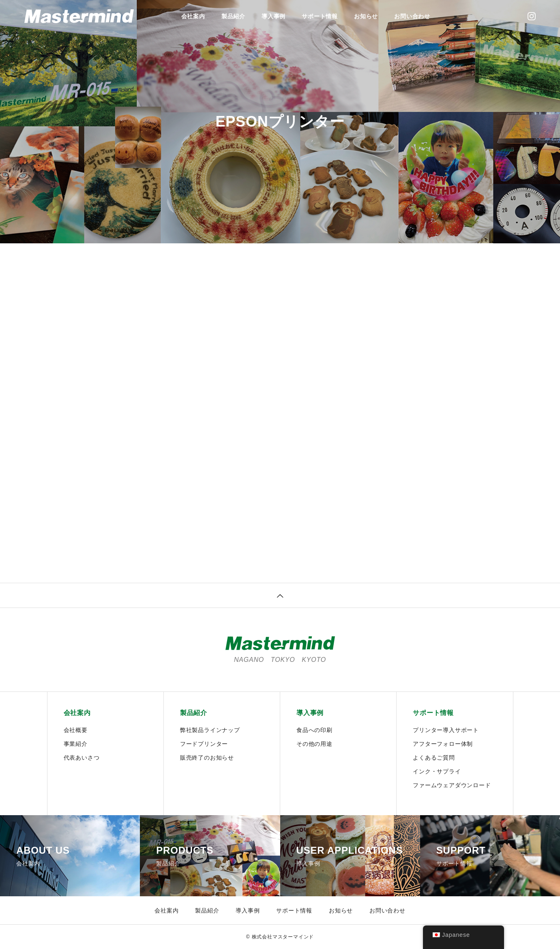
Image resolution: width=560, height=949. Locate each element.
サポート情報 (320, 16)
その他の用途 (314, 744)
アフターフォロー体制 (443, 744)
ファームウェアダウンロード (452, 785)
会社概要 (76, 730)
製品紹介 (233, 16)
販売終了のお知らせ (207, 758)
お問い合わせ (412, 16)
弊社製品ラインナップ (210, 730)
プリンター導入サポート (446, 730)
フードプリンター (204, 744)
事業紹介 (76, 744)
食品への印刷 (314, 730)
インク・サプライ (437, 771)
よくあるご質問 (434, 758)
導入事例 (274, 16)
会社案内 (193, 16)
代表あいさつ (82, 758)
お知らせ (366, 16)
